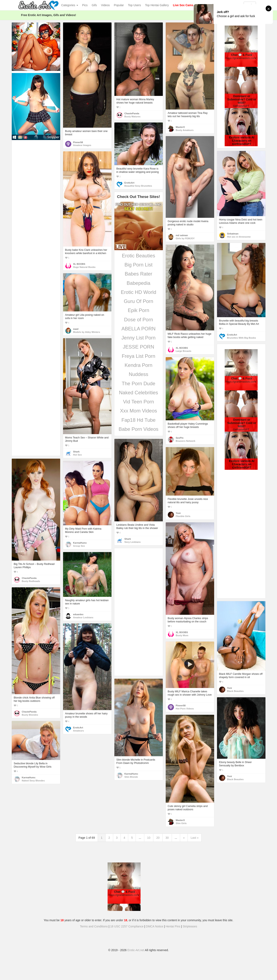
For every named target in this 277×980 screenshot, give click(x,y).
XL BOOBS (79, 264)
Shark (76, 452)
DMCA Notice (155, 926)
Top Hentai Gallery (157, 5)
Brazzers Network (186, 441)
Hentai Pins (173, 926)
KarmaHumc (80, 543)
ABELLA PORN (138, 329)
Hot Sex (77, 455)
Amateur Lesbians (83, 617)
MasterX (180, 127)
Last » (195, 838)
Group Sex (79, 546)
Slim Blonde (131, 777)
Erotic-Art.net (136, 950)
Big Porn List (138, 265)
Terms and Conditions (94, 926)
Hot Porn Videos (185, 709)
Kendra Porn (139, 365)
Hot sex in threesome (239, 237)
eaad (76, 329)
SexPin (180, 438)
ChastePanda (132, 113)
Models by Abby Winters (87, 332)
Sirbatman (233, 234)
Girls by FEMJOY (185, 238)
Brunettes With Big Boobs (242, 338)
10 (149, 838)
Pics (85, 5)
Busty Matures (133, 117)
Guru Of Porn (139, 301)
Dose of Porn (138, 320)
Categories (70, 5)
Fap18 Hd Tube (138, 420)
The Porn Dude (139, 383)
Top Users (134, 5)
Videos (105, 5)
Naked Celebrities (138, 393)
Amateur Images (82, 145)
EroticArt (129, 183)
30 (167, 838)
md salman (182, 235)
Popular (119, 5)
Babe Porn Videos (138, 429)
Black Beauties (235, 691)
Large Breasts (184, 351)
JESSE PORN (138, 347)
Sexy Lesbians (133, 542)
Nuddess (139, 374)
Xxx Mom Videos (138, 411)
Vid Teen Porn (138, 402)
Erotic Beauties (138, 256)
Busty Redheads (31, 581)
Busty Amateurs (185, 130)
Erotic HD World (138, 292)
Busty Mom (182, 635)
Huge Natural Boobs (84, 267)
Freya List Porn (139, 356)
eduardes (78, 614)
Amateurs (79, 731)
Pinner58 (78, 142)
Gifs (94, 5)
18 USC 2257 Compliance (127, 926)
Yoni (178, 513)
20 (158, 838)
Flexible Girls (183, 516)
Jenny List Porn (138, 338)
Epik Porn (138, 310)
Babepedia (139, 283)
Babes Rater (138, 274)
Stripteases (190, 926)
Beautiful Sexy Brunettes (138, 186)
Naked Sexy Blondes (33, 781)
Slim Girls (181, 823)
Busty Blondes (30, 715)
